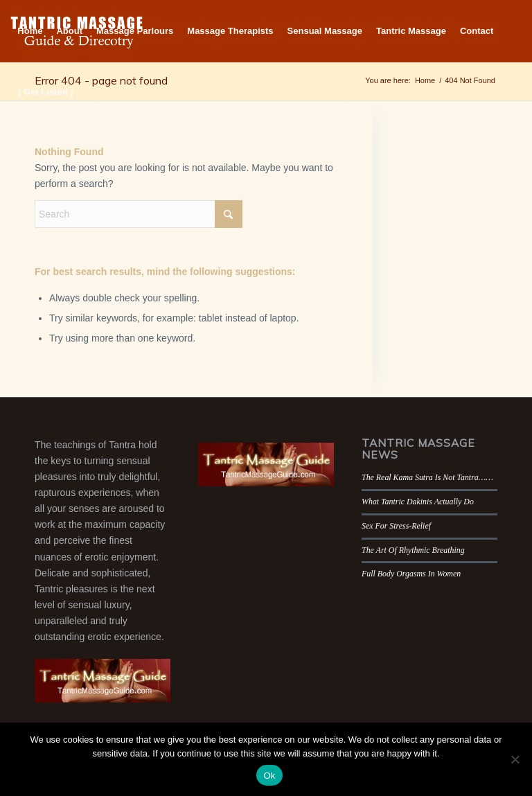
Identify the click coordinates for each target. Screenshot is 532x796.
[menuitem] (30, 31)
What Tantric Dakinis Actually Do (418, 502)
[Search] (139, 214)
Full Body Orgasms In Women (411, 574)
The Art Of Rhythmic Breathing (413, 550)
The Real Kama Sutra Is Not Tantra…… (427, 477)
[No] (515, 759)
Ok (269, 776)
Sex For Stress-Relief (396, 526)
